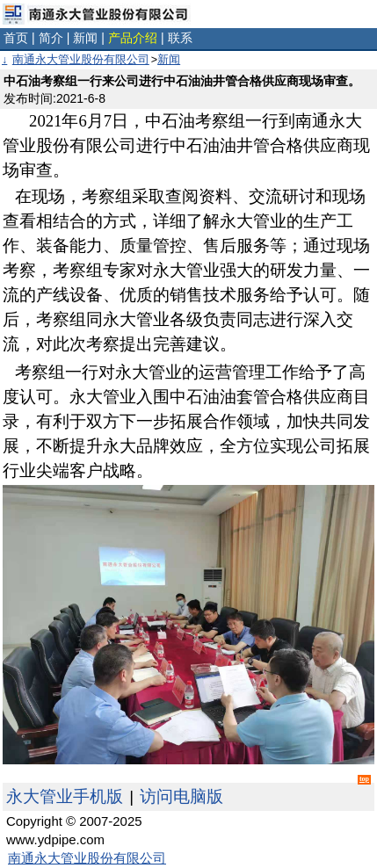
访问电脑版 (181, 796)
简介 (51, 38)
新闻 (85, 38)
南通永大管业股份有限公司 (81, 60)
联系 (180, 38)
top (364, 779)
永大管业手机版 (65, 796)
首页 (16, 38)
